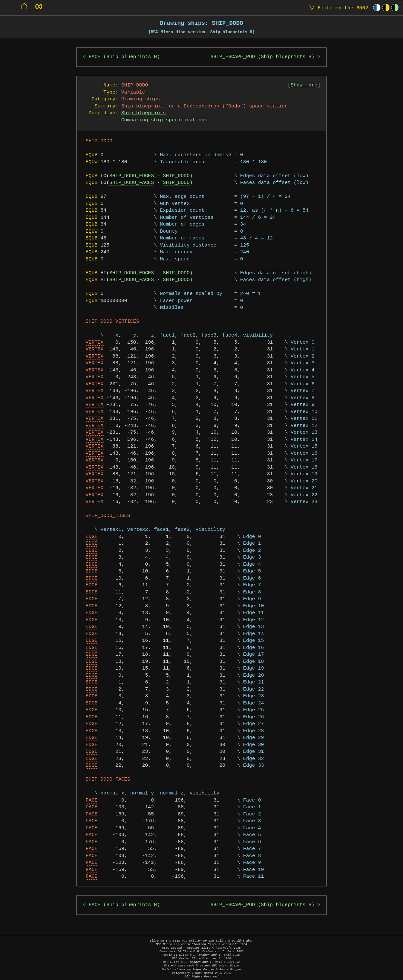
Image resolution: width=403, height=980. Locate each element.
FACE (92, 800)
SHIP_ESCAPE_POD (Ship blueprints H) (263, 57)
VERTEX (95, 343)
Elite (337, 8)
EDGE (92, 537)
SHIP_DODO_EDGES (132, 176)
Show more (304, 85)
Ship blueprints (143, 113)
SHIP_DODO (176, 176)
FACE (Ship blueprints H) (124, 57)
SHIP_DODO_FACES (132, 183)
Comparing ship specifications (164, 120)
